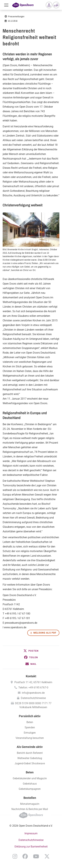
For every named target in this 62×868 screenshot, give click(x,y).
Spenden (30, 727)
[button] (31, 651)
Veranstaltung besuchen (30, 738)
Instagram (15, 856)
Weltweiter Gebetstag (30, 758)
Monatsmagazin (30, 804)
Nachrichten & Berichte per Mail (30, 809)
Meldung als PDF (45, 633)
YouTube (36, 856)
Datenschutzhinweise (33, 698)
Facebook (25, 856)
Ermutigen (30, 733)
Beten (30, 722)
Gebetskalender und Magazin (30, 778)
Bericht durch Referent (30, 753)
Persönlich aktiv (30, 716)
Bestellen (30, 798)
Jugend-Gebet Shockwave (30, 763)
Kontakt (31, 676)
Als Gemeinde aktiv (30, 747)
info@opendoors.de (33, 693)
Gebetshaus (30, 784)
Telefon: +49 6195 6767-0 (33, 688)
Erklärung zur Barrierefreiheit (31, 847)
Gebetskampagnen (30, 789)
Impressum (31, 833)
